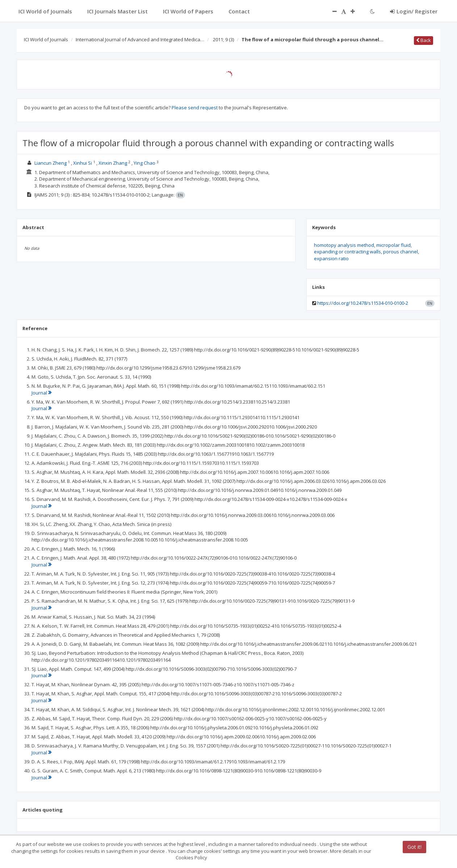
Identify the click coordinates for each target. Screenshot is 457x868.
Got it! (414, 847)
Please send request (195, 108)
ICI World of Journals (46, 39)
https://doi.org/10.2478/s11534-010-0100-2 (363, 303)
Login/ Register (414, 11)
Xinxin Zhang (113, 163)
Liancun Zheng (51, 163)
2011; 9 (223, 39)
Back (424, 40)
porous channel (401, 252)
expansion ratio (331, 258)
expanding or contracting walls (347, 252)
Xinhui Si (83, 163)
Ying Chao (144, 163)
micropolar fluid (393, 245)
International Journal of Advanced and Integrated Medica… (140, 39)
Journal (41, 393)
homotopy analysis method (344, 245)
